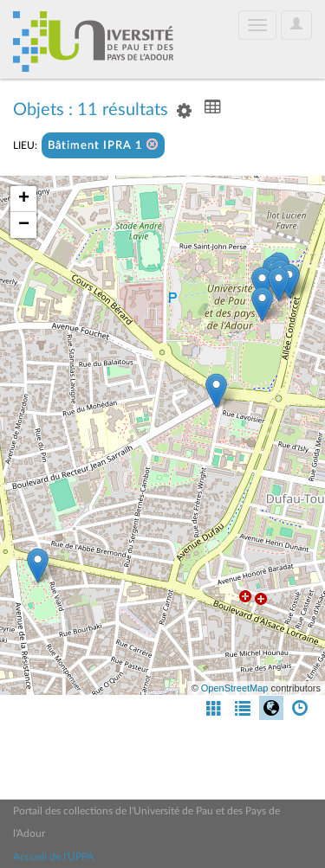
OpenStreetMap (235, 688)
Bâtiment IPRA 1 (103, 145)
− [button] (24, 225)
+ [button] (24, 199)
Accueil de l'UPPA (53, 857)
